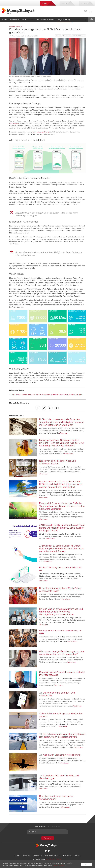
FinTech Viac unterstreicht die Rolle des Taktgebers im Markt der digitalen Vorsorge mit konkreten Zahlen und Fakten (62, 422)
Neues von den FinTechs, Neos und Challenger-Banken (58, 462)
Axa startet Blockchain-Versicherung (60, 755)
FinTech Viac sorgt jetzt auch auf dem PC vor (61, 569)
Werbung (77, 855)
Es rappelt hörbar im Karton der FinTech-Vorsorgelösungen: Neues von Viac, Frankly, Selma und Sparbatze (62, 506)
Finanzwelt (15, 19)
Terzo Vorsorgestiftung (41, 132)
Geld (24, 19)
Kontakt (17, 855)
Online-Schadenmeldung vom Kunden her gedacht (61, 715)
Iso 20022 (84, 3)
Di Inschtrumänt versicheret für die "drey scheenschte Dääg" (60, 589)
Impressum (37, 855)
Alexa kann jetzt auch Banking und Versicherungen (59, 777)
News (4, 19)
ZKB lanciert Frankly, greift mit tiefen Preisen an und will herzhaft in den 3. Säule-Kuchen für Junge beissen (62, 528)
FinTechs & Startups (79, 36)
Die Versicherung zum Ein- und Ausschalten (57, 694)
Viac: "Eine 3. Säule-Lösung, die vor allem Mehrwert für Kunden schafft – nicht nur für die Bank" (47, 394)
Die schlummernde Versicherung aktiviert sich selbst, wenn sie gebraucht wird (62, 735)
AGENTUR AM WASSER (54, 859)
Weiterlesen (63, 433)
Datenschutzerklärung (52, 855)
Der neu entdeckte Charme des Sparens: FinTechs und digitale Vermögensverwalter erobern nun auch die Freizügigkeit (61, 484)
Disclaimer (67, 855)
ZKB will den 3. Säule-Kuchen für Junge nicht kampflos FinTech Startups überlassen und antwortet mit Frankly (62, 548)
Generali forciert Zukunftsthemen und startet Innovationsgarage (62, 673)
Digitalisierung (64, 19)
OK (86, 864)
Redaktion (27, 855)
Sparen (58, 36)
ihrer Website (14, 123)
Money (45, 3)
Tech (32, 19)
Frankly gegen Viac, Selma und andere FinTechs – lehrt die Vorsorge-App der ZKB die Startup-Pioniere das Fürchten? (61, 443)
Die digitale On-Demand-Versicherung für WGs (60, 632)
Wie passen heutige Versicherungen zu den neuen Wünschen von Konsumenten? (61, 653)
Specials (65, 3)
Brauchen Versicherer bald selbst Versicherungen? (56, 797)
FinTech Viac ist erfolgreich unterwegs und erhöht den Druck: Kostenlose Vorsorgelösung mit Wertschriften (61, 612)
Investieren (67, 36)
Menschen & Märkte (46, 19)
